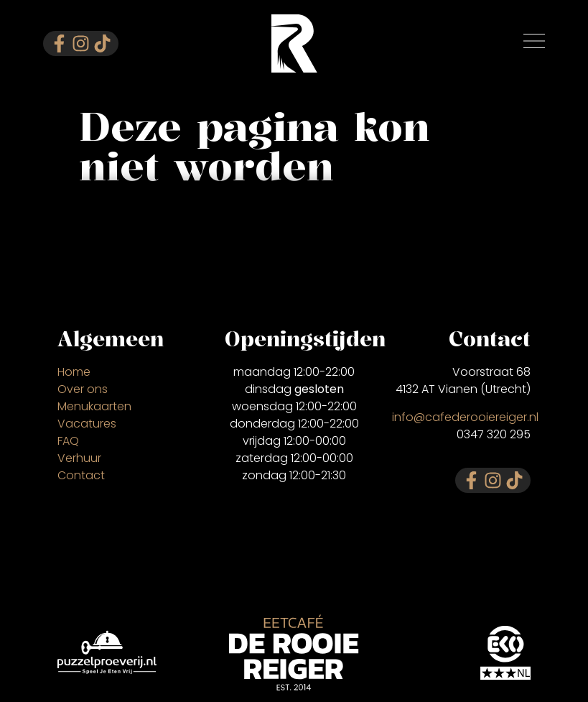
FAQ (68, 441)
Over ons (83, 389)
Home (74, 372)
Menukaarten (94, 406)
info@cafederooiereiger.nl (465, 416)
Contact (81, 475)
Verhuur (79, 458)
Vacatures (87, 424)
